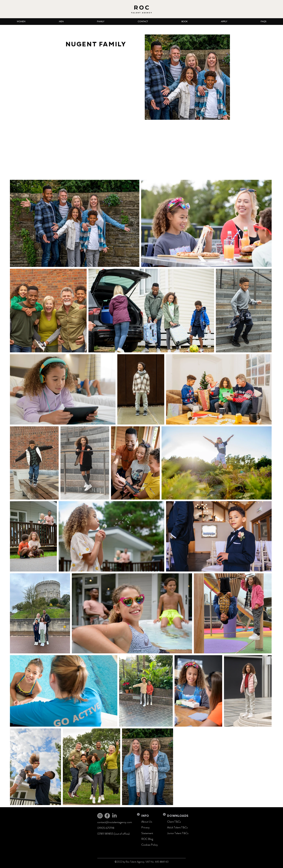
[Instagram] (100, 816)
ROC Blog (147, 839)
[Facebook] (107, 816)
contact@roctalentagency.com (115, 822)
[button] (21, 22)
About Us (147, 822)
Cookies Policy (150, 845)
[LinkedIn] (114, 816)
